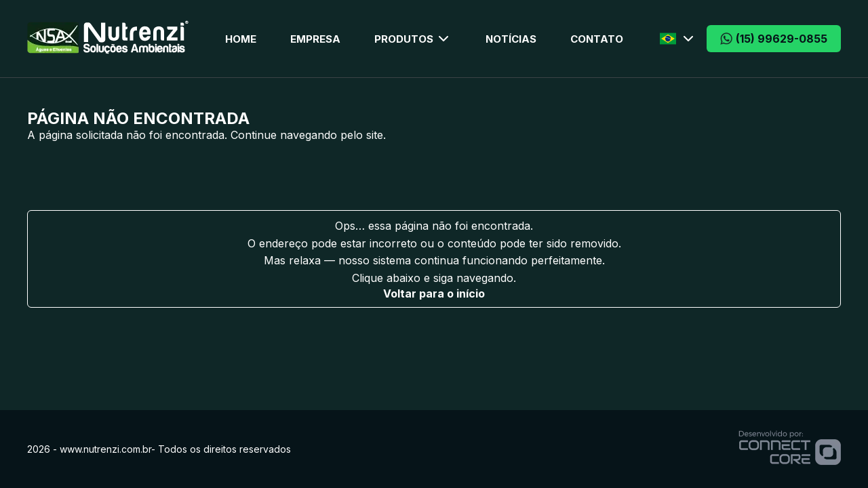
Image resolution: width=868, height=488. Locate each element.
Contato (597, 39)
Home (241, 39)
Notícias (511, 39)
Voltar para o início (434, 293)
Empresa (315, 39)
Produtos (413, 39)
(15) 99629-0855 (774, 39)
